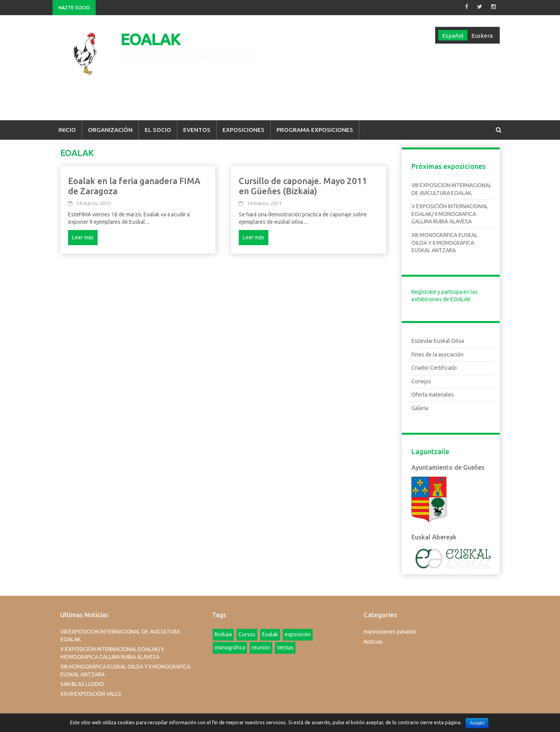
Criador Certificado (434, 368)
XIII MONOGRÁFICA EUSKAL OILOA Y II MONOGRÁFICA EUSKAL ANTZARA (444, 243)
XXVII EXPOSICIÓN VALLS (91, 694)
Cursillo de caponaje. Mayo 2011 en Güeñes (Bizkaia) (303, 186)
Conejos (421, 381)
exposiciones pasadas (390, 632)
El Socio (158, 130)
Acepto (477, 723)
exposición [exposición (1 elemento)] (298, 634)
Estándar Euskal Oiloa (438, 341)
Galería (420, 408)
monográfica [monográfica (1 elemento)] (230, 648)
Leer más (83, 237)
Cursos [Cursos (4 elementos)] (247, 634)
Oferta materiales (433, 395)
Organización (110, 130)
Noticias (373, 642)
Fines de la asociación (437, 355)
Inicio (67, 130)
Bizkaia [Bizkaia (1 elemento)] (223, 634)
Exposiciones (243, 130)
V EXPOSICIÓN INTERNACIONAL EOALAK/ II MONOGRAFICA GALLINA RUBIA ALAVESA (450, 214)
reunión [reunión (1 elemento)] (261, 648)
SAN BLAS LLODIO (82, 684)
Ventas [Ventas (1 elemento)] (285, 648)
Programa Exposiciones (315, 130)
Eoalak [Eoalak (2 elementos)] (270, 634)
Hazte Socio (74, 8)
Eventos (197, 130)
